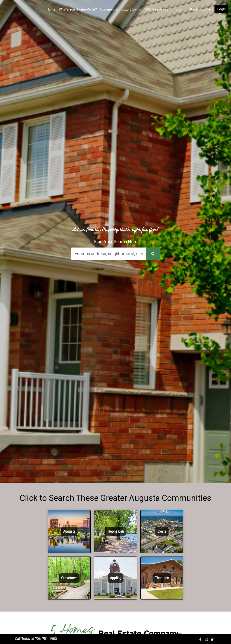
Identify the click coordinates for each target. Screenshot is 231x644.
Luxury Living (131, 9)
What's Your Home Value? (78, 9)
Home (51, 9)
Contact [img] (207, 9)
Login (221, 9)
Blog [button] (179, 9)
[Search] (109, 254)
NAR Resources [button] (157, 9)
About (194, 9)
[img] (200, 639)
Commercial (109, 9)
